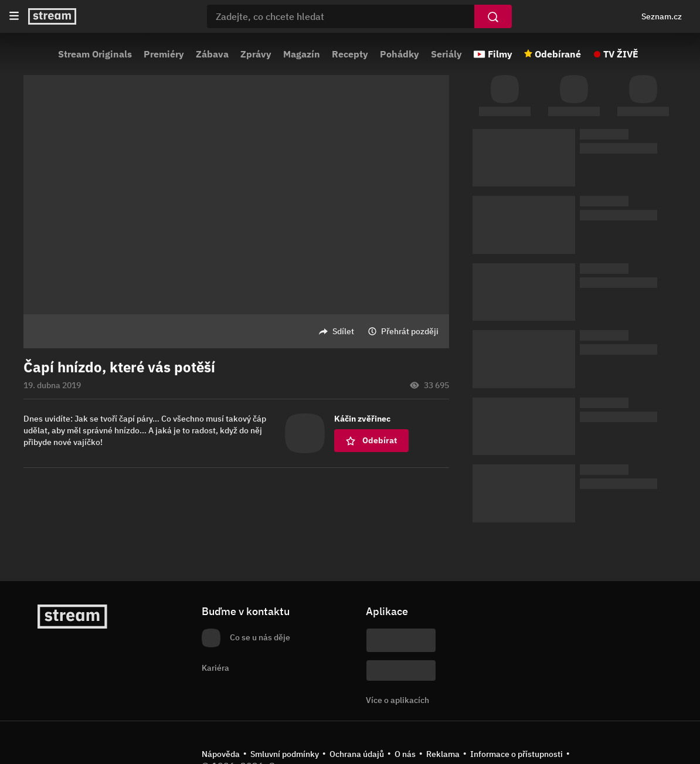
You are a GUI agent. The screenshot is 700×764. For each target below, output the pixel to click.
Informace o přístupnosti (516, 754)
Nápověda (221, 754)
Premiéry (164, 54)
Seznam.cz (662, 16)
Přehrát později (410, 331)
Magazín (302, 54)
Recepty (350, 54)
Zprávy (256, 54)
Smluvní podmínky (285, 754)
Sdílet (343, 331)
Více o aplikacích (397, 700)
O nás (405, 754)
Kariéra (215, 668)
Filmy (500, 54)
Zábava (212, 54)
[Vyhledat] (493, 16)
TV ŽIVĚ (621, 54)
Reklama (443, 754)
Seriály (446, 54)
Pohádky (400, 54)
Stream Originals (95, 54)
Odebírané (558, 54)
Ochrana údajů (357, 754)
